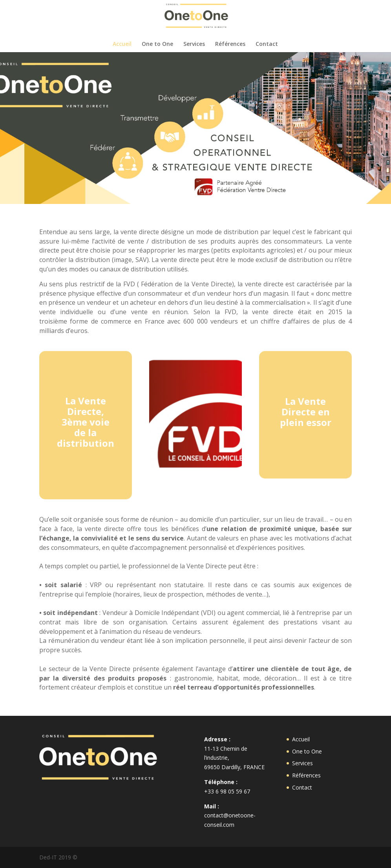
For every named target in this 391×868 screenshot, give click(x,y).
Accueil (122, 44)
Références (230, 44)
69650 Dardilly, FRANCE (234, 767)
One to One (157, 44)
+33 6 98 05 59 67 (227, 791)
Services (194, 44)
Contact (267, 44)
